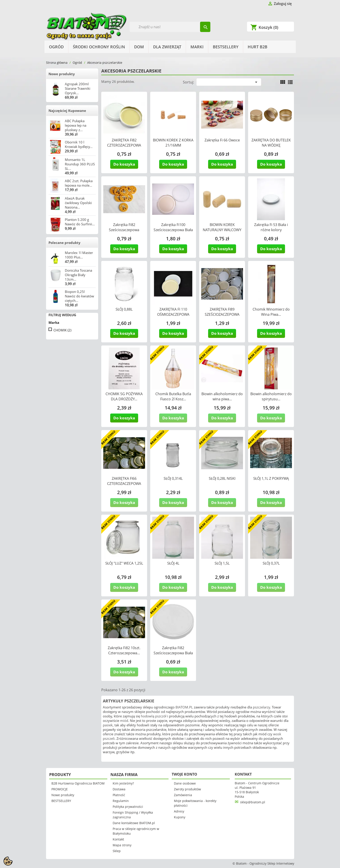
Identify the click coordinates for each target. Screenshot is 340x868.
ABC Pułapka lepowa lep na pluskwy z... (76, 125)
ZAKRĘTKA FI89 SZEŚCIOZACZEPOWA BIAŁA (222, 314)
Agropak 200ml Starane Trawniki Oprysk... (78, 88)
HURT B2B (258, 47)
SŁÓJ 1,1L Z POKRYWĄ (271, 478)
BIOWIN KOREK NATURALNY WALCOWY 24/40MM (222, 230)
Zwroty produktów (187, 789)
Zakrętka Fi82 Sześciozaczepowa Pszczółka (124, 230)
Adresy (179, 811)
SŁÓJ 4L (173, 563)
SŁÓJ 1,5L (222, 563)
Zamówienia (183, 795)
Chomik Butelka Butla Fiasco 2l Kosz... (173, 396)
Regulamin (121, 801)
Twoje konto (184, 774)
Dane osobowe (185, 783)
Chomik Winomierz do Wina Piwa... (271, 312)
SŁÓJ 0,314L (173, 478)
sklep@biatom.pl (253, 802)
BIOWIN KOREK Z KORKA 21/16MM (173, 143)
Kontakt (118, 839)
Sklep (117, 851)
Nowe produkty (62, 74)
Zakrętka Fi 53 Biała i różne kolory (271, 227)
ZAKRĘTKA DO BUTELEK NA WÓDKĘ (271, 143)
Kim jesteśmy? (123, 783)
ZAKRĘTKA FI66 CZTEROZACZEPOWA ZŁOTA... (124, 484)
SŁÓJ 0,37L (271, 563)
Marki (197, 47)
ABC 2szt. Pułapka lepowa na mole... (79, 183)
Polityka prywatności (128, 807)
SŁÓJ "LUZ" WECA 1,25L (124, 563)
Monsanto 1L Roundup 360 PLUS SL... (80, 164)
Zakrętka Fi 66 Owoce (222, 140)
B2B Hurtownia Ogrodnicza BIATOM (78, 783)
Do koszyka (124, 164)
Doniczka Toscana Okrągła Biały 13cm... (78, 275)
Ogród (56, 47)
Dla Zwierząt (167, 47)
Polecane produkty (64, 243)
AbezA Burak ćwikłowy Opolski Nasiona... (78, 203)
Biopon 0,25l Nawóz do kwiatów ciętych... (79, 296)
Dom (139, 47)
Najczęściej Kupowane (67, 111)
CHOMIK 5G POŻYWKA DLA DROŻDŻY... (124, 396)
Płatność (119, 795)
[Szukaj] (170, 27)
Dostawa (119, 789)
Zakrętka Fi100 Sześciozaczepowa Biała (173, 227)
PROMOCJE (60, 789)
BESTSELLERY (226, 47)
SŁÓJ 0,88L (124, 309)
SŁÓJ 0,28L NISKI (222, 478)
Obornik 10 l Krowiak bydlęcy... (79, 144)
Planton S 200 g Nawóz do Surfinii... (80, 222)
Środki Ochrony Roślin (99, 47)
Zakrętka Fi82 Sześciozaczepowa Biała (173, 650)
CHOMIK (62, 330)
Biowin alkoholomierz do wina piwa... (222, 396)
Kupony (180, 817)
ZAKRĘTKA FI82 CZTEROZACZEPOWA (124, 143)
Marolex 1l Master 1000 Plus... (79, 255)
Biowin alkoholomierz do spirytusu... (271, 396)
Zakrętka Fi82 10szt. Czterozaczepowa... (124, 650)
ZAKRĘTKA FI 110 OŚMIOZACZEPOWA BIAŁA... (173, 314)
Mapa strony (122, 845)
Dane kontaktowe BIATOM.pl (134, 823)
